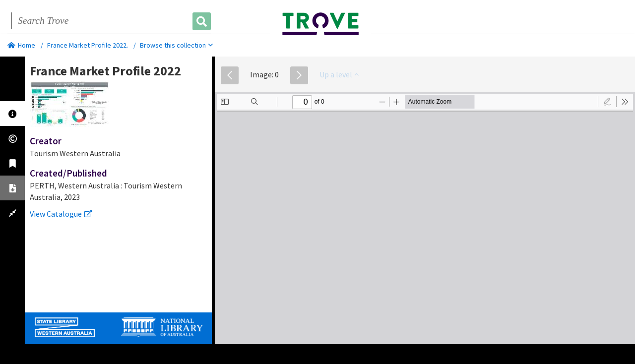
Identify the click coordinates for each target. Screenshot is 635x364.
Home (21, 45)
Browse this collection (176, 45)
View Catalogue (61, 214)
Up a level (339, 74)
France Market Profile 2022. (88, 45)
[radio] (607, 102)
